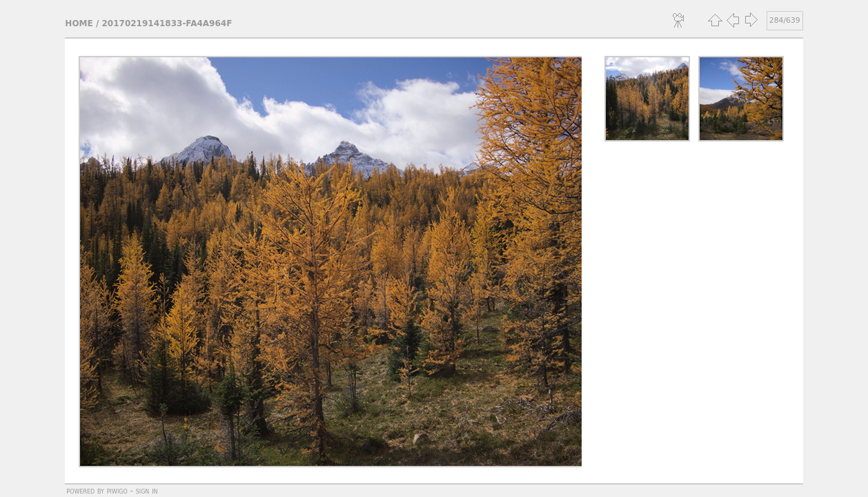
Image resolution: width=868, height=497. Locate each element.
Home (79, 23)
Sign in (147, 491)
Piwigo (117, 491)
